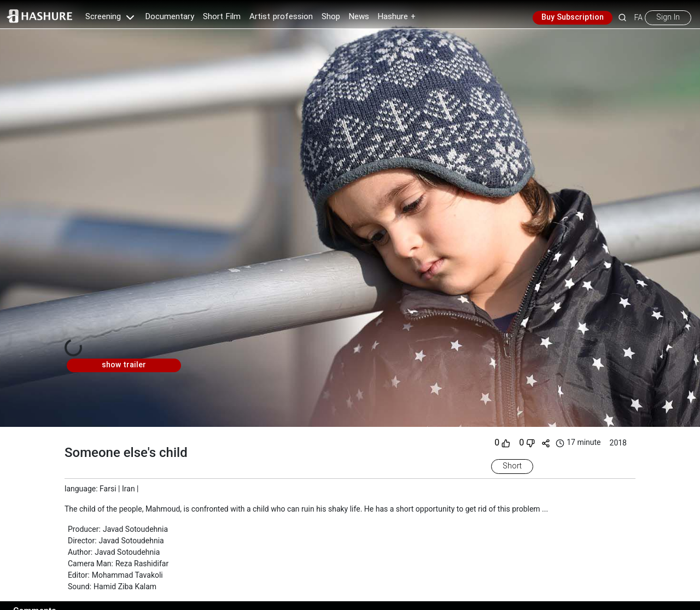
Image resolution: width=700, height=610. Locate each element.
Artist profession (281, 17)
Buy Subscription (573, 17)
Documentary (170, 17)
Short (512, 466)
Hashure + (397, 17)
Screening (111, 17)
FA (638, 17)
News (359, 17)
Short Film (222, 17)
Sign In (668, 17)
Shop (331, 17)
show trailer (124, 365)
